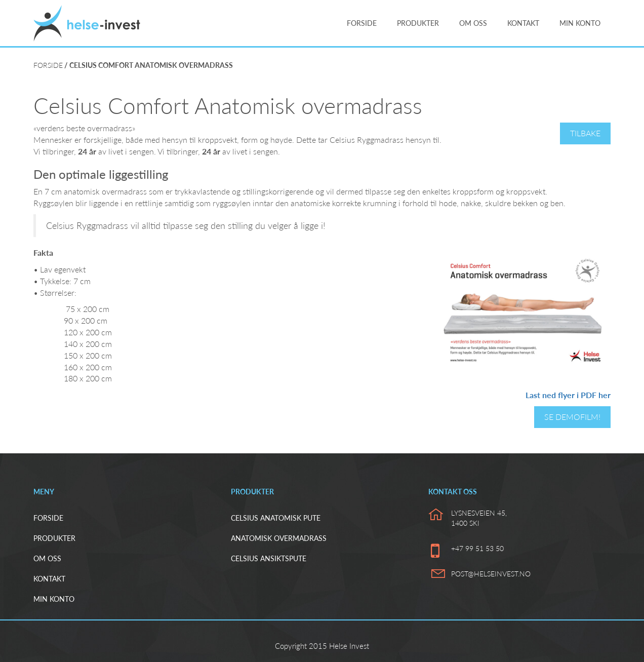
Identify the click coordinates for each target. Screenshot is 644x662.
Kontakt (523, 23)
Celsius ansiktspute (269, 558)
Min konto (580, 23)
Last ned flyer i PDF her (568, 395)
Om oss (473, 23)
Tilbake (585, 133)
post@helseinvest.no (491, 574)
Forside (362, 23)
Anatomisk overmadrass (279, 538)
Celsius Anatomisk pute (276, 518)
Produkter (418, 23)
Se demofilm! (572, 417)
